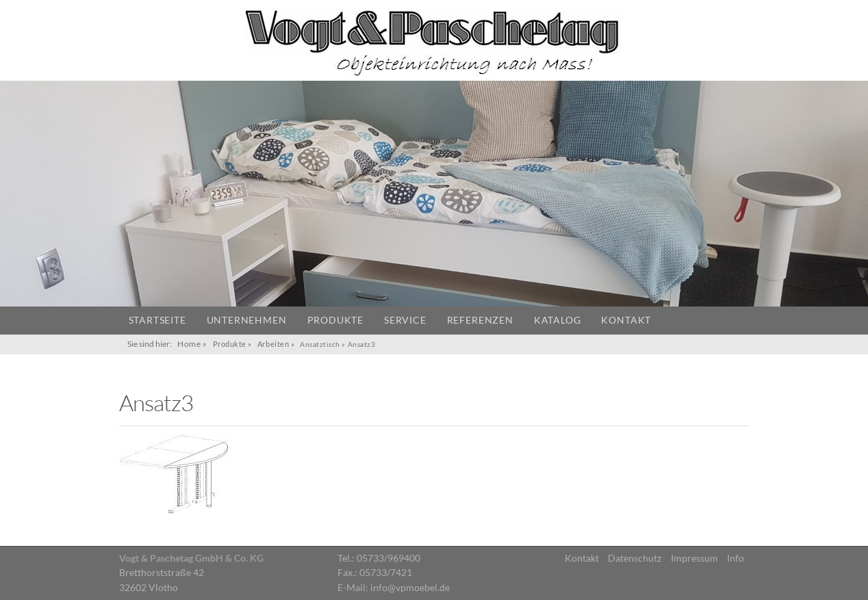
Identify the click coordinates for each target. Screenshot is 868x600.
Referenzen (480, 320)
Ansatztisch (320, 344)
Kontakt (626, 320)
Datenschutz (635, 558)
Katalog (558, 320)
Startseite (157, 320)
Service (405, 320)
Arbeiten (273, 344)
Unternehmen (247, 320)
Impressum (694, 558)
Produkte (335, 320)
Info (736, 558)
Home (189, 344)
